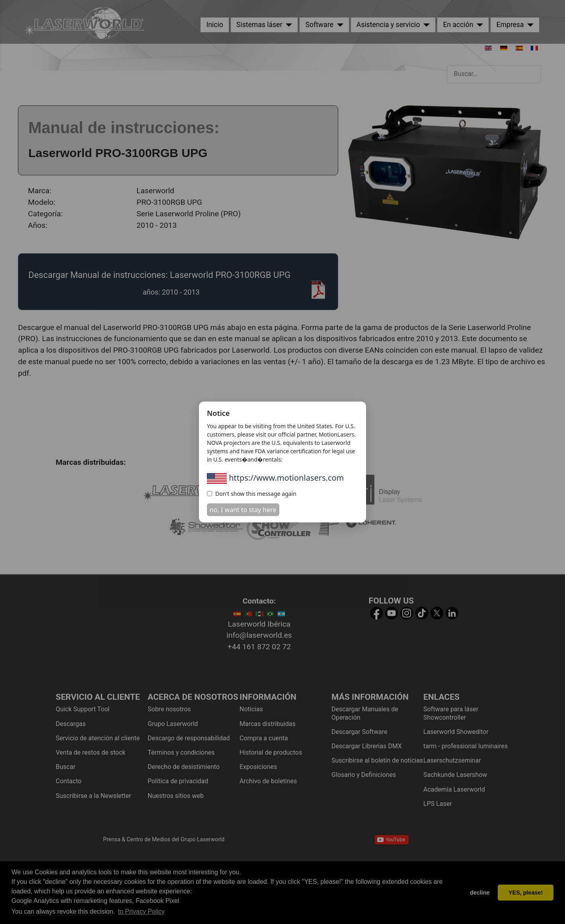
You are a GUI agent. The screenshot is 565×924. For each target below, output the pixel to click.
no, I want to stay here (243, 510)
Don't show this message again (252, 494)
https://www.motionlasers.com (275, 478)
